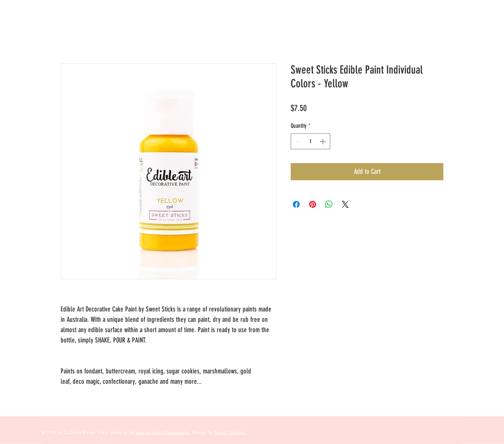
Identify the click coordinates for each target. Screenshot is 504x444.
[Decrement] (297, 141)
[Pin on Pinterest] (313, 204)
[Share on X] (345, 204)
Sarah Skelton (230, 433)
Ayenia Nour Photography (163, 433)
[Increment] (324, 141)
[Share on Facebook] (296, 204)
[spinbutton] (310, 141)
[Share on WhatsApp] (329, 204)
